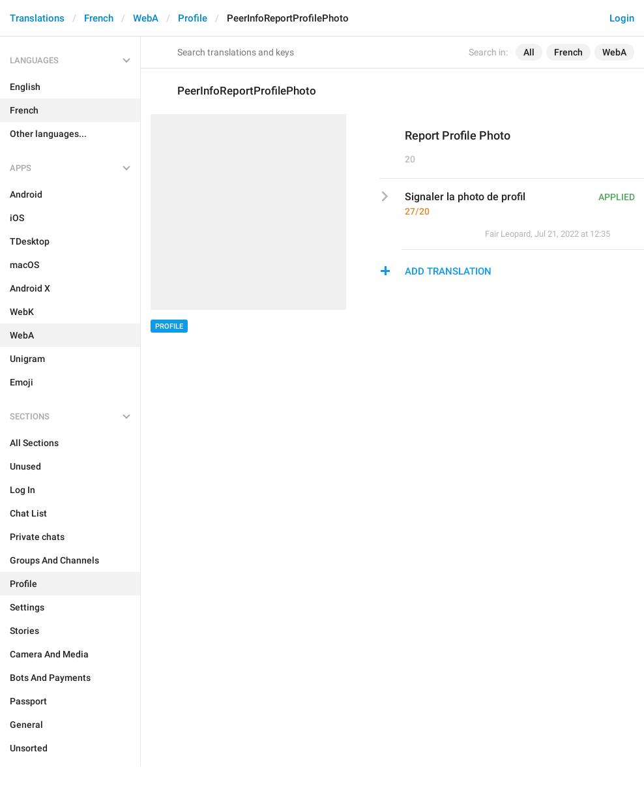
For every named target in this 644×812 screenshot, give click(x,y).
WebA (146, 18)
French (99, 18)
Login (622, 18)
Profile (193, 18)
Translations (37, 18)
